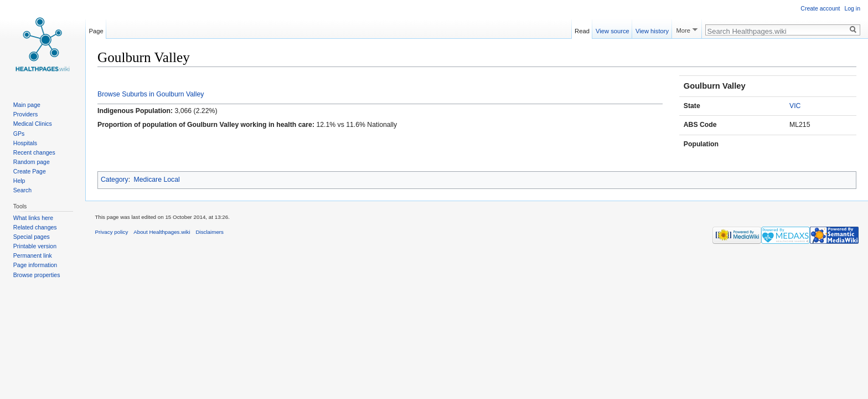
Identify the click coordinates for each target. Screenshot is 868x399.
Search (22, 190)
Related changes (35, 227)
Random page (32, 162)
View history (652, 29)
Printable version (35, 246)
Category (115, 180)
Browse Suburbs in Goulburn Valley (151, 94)
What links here (33, 218)
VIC (795, 106)
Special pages (32, 237)
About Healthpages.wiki (162, 232)
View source (613, 29)
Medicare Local (157, 180)
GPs (19, 134)
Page (96, 29)
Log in (852, 8)
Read (582, 29)
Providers (25, 114)
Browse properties (37, 275)
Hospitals (25, 143)
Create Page (30, 171)
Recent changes (34, 152)
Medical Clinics (33, 124)
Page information (35, 265)
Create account (820, 8)
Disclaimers (210, 232)
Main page (27, 105)
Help (19, 181)
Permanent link (33, 255)
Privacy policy (112, 232)
